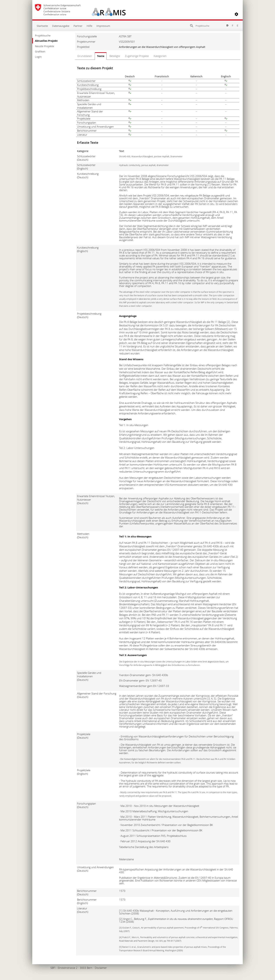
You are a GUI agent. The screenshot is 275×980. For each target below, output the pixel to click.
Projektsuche (43, 35)
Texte (101, 56)
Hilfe (89, 26)
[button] (236, 14)
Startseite (42, 26)
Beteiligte (115, 56)
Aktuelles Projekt (46, 41)
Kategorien (160, 56)
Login (38, 57)
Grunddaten (85, 56)
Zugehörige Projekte (137, 56)
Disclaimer (101, 968)
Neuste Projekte (44, 46)
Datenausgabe (61, 26)
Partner (78, 26)
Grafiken (40, 51)
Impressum (103, 26)
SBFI (53, 968)
